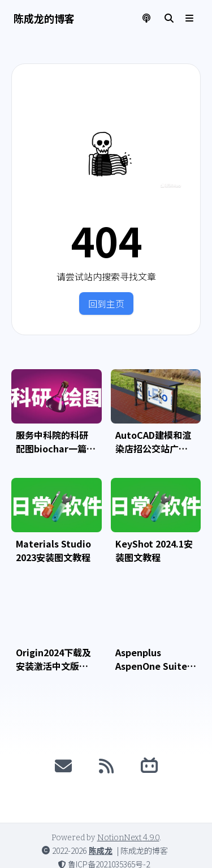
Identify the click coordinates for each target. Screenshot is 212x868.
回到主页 (106, 303)
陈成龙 (101, 850)
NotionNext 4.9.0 (128, 838)
